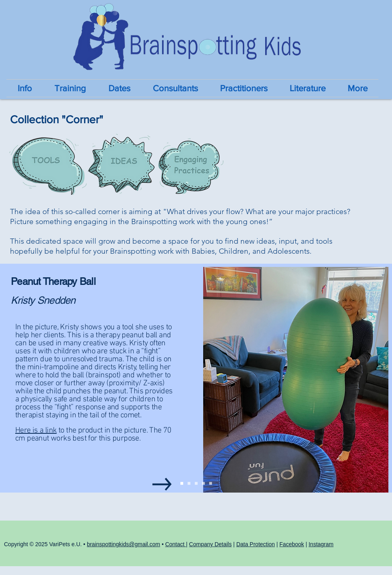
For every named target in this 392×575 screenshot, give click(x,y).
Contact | (176, 544)
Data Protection (256, 544)
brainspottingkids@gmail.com (123, 544)
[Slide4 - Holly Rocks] (203, 484)
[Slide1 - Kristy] (182, 484)
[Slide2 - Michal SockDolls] (189, 484)
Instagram (321, 544)
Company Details (211, 544)
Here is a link (36, 431)
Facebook (292, 544)
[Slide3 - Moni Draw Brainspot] (196, 484)
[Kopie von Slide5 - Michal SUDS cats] (211, 484)
